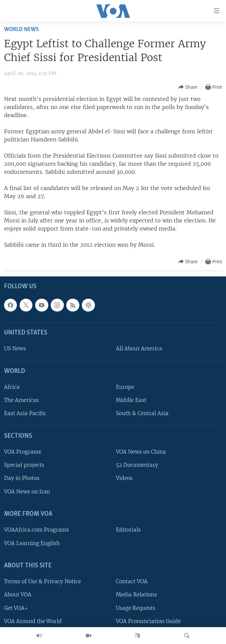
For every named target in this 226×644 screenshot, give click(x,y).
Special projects (24, 465)
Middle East (131, 400)
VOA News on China (141, 452)
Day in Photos (22, 478)
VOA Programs (23, 452)
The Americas (21, 400)
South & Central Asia (142, 414)
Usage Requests (136, 608)
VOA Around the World (33, 621)
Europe (125, 387)
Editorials (128, 530)
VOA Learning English (32, 543)
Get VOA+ (16, 608)
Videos (124, 478)
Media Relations (136, 595)
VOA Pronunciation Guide (148, 621)
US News (15, 349)
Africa (12, 387)
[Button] (188, 87)
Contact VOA (132, 581)
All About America (139, 349)
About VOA (18, 595)
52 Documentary (137, 465)
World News (21, 30)
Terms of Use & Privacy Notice (42, 581)
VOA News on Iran (27, 492)
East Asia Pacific (25, 414)
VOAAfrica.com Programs (36, 530)
